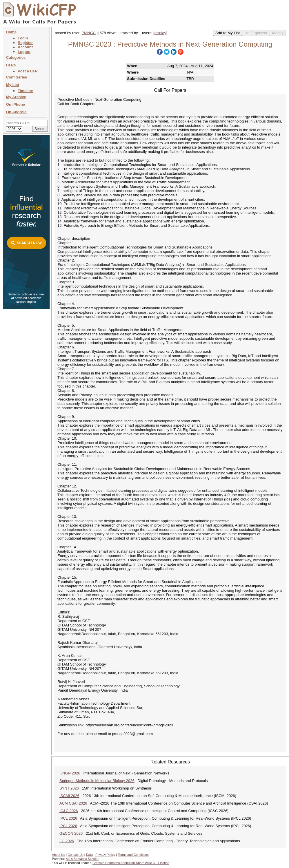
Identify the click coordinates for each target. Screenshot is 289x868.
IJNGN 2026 (70, 773)
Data (89, 855)
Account (25, 47)
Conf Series (17, 77)
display (160, 33)
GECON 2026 (71, 833)
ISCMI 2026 (69, 796)
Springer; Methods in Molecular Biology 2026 (97, 781)
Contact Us (75, 855)
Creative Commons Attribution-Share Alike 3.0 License (131, 863)
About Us (58, 855)
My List (13, 85)
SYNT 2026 (69, 788)
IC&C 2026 (69, 811)
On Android (16, 112)
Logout (24, 52)
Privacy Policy (105, 855)
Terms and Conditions (133, 855)
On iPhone (16, 104)
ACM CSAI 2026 (73, 803)
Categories (16, 57)
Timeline (25, 91)
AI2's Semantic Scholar (82, 859)
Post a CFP (28, 71)
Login (23, 38)
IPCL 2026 (68, 818)
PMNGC (89, 33)
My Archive (16, 97)
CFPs (11, 65)
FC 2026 (67, 841)
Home (11, 32)
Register (25, 43)
